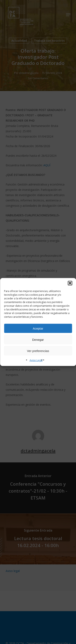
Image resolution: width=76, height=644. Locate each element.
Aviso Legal (36, 360)
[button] (70, 283)
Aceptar (38, 328)
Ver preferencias (38, 351)
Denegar (38, 339)
